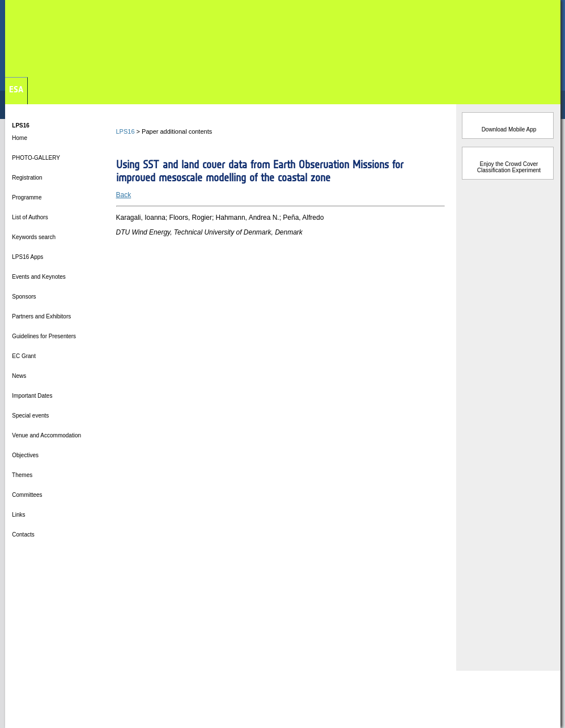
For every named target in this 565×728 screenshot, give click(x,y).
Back (124, 195)
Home (19, 138)
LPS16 (126, 131)
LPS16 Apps (27, 257)
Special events (30, 416)
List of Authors (29, 217)
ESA (16, 89)
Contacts (23, 535)
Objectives (25, 455)
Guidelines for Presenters (44, 336)
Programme (26, 197)
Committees (27, 495)
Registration (27, 178)
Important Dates (32, 396)
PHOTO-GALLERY (35, 158)
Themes (22, 475)
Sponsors (24, 297)
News (19, 376)
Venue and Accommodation (46, 435)
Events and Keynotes (38, 277)
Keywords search (33, 237)
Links (18, 515)
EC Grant (23, 356)
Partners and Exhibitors (41, 316)
